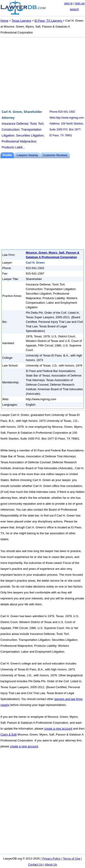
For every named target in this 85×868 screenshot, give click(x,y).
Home (4, 21)
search (74, 9)
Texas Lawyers (21, 21)
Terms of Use (72, 859)
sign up (80, 3)
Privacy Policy (51, 859)
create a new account (58, 729)
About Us (51, 864)
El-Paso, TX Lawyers (49, 21)
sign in (68, 3)
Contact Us (35, 864)
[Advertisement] (42, 73)
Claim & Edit (9, 734)
